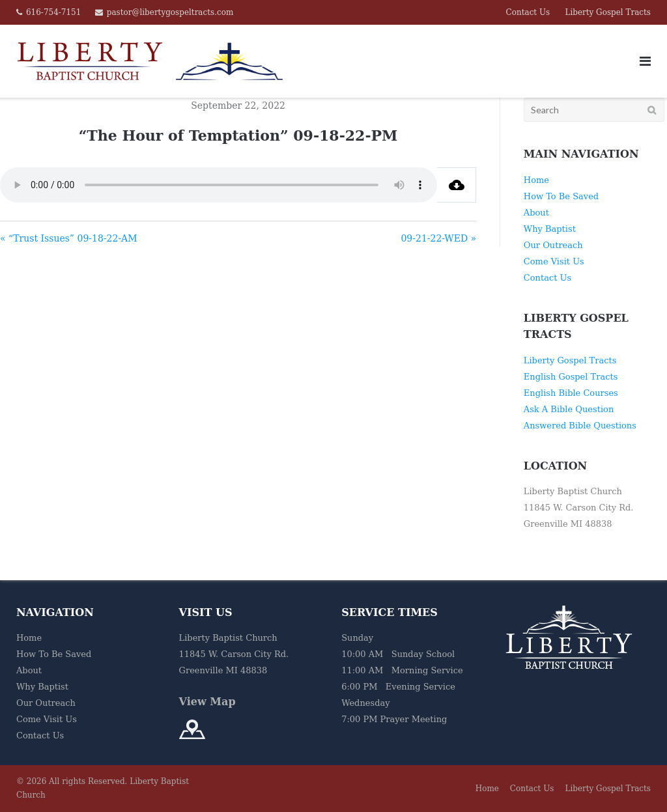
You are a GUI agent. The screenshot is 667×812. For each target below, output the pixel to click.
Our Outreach (553, 245)
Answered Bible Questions (580, 426)
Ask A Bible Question (569, 409)
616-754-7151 (53, 12)
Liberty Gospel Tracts (608, 12)
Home (536, 180)
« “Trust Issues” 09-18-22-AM (69, 238)
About (536, 213)
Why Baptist (550, 229)
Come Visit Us (554, 261)
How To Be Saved (561, 196)
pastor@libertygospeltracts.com (170, 12)
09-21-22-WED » (438, 238)
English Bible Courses (571, 393)
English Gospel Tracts (571, 377)
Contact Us (528, 12)
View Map (207, 702)
